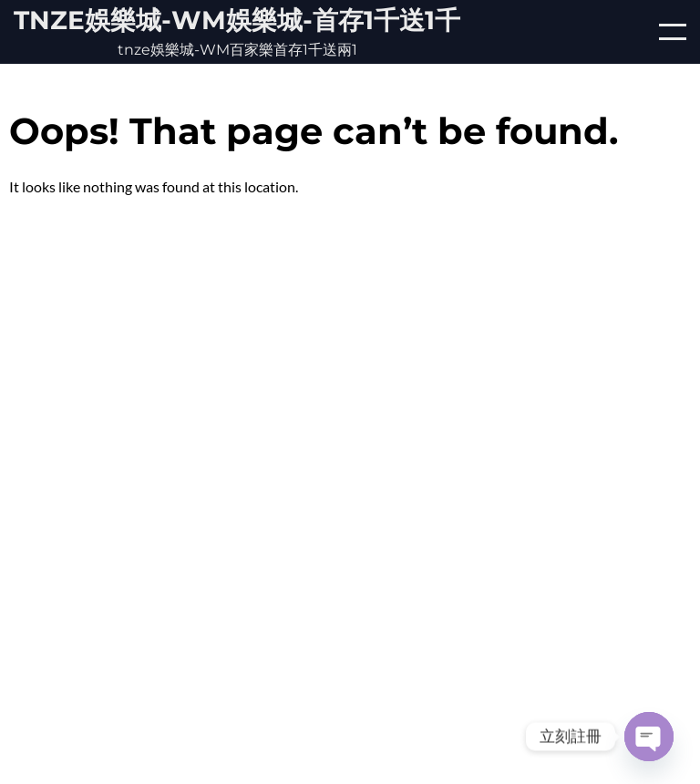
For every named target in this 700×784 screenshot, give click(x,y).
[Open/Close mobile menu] (673, 32)
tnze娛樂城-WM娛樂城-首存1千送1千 (237, 20)
